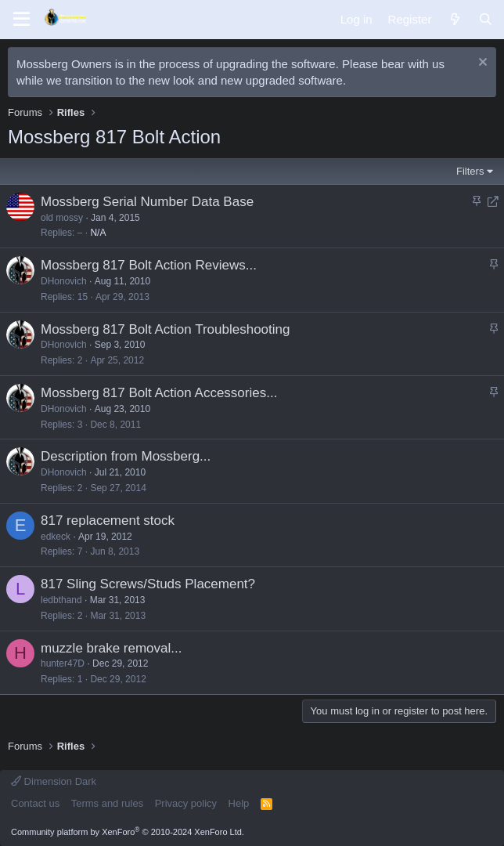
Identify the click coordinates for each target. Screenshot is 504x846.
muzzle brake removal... (111, 648)
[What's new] (454, 19)
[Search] (486, 19)
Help (239, 803)
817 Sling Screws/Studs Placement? (148, 584)
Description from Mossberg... (126, 456)
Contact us (35, 803)
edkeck (56, 537)
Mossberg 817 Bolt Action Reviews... (149, 265)
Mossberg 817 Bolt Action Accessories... (159, 393)
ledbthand (61, 600)
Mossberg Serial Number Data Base (147, 202)
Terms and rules (107, 803)
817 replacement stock (108, 521)
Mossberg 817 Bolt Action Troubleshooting (165, 329)
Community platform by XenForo (128, 832)
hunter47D (63, 663)
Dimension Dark (54, 781)
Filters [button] (470, 171)
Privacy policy (186, 803)
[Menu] (22, 20)
